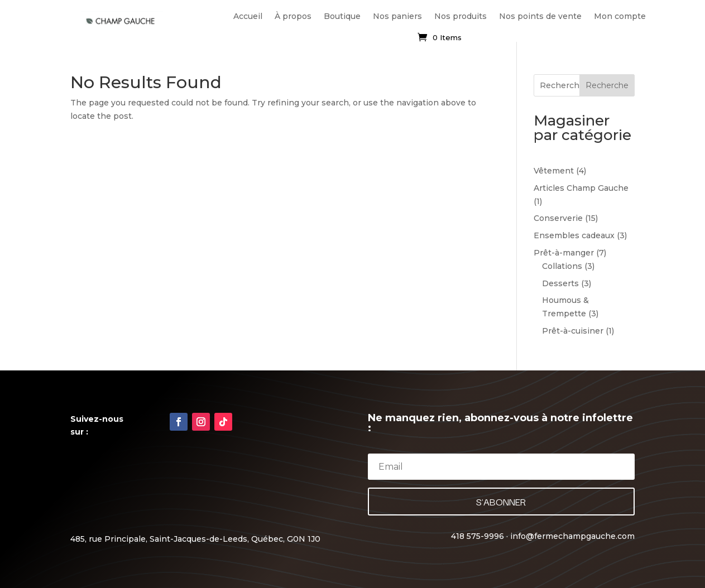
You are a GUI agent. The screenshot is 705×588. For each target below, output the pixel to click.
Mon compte (620, 16)
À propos (293, 16)
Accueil (248, 16)
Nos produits (461, 16)
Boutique (342, 16)
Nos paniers (397, 16)
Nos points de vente (540, 16)
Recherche (607, 85)
